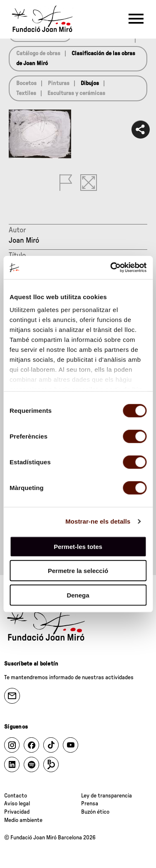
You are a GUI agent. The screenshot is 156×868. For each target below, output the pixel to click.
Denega (78, 595)
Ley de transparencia (106, 796)
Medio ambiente (23, 820)
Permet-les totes (78, 546)
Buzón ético (95, 812)
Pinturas (59, 83)
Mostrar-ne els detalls (98, 521)
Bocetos (26, 83)
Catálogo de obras (38, 54)
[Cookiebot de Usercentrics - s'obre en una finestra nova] (111, 268)
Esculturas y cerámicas (76, 93)
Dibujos (90, 83)
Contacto (16, 796)
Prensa (90, 804)
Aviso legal (17, 804)
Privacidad (17, 812)
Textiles (26, 93)
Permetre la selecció (78, 571)
